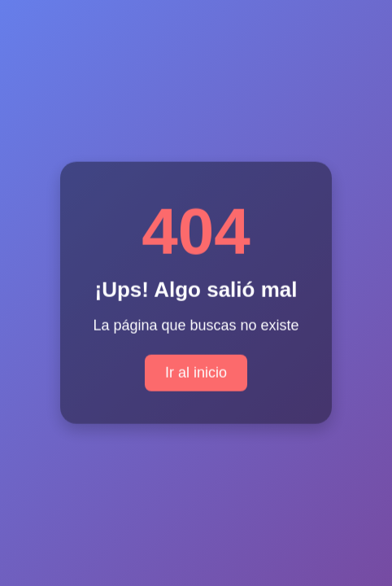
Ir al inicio (196, 372)
